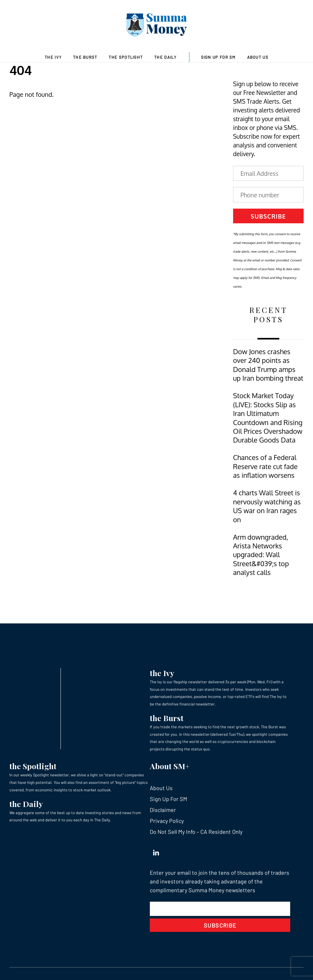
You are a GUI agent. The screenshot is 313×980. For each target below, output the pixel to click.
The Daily (165, 57)
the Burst (167, 718)
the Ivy (162, 673)
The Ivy (53, 57)
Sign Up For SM (218, 57)
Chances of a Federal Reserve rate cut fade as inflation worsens (265, 466)
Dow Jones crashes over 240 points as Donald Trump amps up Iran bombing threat (268, 365)
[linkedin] (156, 851)
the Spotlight (33, 766)
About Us (258, 57)
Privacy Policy (167, 821)
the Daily (26, 804)
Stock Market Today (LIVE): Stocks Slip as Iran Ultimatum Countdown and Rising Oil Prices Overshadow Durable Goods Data (268, 418)
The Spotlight (126, 57)
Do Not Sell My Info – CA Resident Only (196, 832)
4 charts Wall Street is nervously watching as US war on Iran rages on (267, 506)
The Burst (85, 57)
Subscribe (268, 216)
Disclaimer (163, 810)
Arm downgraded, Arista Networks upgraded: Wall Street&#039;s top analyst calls (261, 555)
